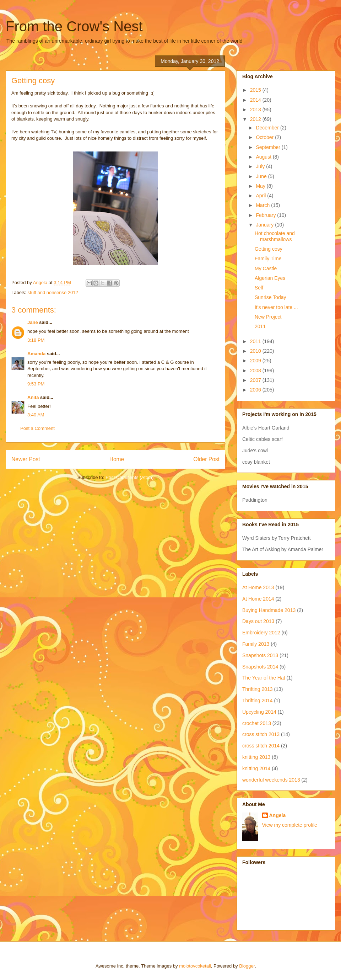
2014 (256, 100)
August (264, 157)
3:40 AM (36, 415)
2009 (256, 361)
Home (117, 459)
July (261, 166)
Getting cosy (269, 249)
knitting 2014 (256, 768)
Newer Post (26, 459)
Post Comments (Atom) (129, 477)
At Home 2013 (258, 587)
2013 (256, 110)
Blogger (247, 966)
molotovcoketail (195, 966)
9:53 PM (36, 384)
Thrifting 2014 (258, 701)
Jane (33, 322)
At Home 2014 (258, 599)
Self (259, 288)
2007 (256, 380)
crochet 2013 (257, 723)
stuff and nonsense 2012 (53, 292)
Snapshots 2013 (260, 655)
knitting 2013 (256, 757)
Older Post (206, 459)
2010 (256, 351)
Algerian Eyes (270, 278)
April (261, 196)
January (265, 225)
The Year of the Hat (264, 678)
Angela (278, 815)
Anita (33, 397)
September (269, 147)
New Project (268, 317)
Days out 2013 (258, 621)
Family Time (268, 259)
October (265, 137)
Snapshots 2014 (260, 667)
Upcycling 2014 (259, 712)
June (262, 176)
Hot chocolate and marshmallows (275, 236)
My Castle (266, 268)
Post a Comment (37, 428)
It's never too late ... (276, 307)
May (261, 186)
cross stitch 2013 (261, 734)
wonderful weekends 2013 (271, 780)
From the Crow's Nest (74, 26)
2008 (256, 371)
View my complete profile (290, 825)
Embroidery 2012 (261, 633)
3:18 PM (36, 340)
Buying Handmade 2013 (269, 610)
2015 (256, 90)
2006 (256, 390)
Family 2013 (256, 644)
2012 (256, 119)
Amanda (36, 354)
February (266, 215)
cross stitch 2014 (261, 746)
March (263, 205)
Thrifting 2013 (258, 689)
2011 (260, 326)
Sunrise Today (270, 297)
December (268, 128)
